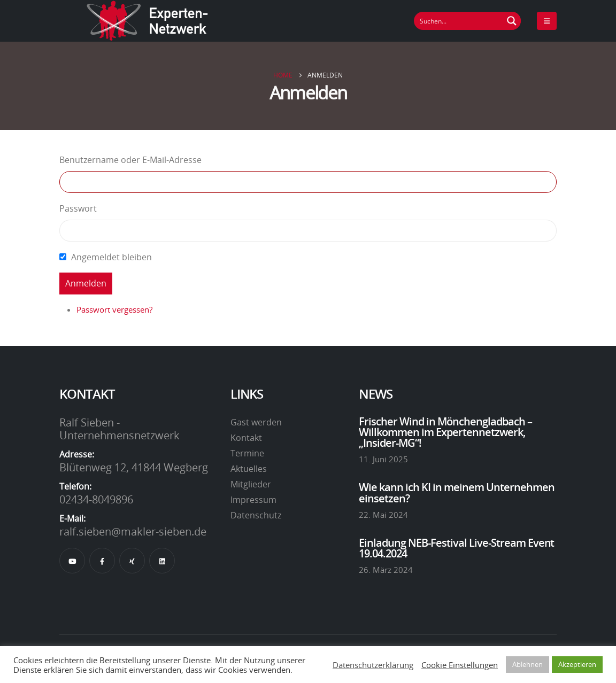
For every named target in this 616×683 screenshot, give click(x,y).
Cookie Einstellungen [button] (460, 665)
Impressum (253, 500)
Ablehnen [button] (528, 664)
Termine (247, 453)
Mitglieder (251, 484)
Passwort (78, 208)
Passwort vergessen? (114, 309)
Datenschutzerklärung (373, 665)
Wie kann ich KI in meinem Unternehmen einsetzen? (457, 492)
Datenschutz (256, 515)
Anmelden (86, 283)
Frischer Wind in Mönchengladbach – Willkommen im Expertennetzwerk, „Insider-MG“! (445, 432)
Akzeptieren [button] (577, 664)
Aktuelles (249, 469)
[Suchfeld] (459, 21)
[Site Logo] (148, 21)
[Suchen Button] (512, 21)
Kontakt (246, 438)
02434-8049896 (96, 499)
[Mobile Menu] (547, 21)
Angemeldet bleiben (111, 257)
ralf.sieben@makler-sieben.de (133, 531)
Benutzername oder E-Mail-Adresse (130, 160)
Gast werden (256, 422)
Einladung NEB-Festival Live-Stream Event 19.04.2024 (457, 548)
